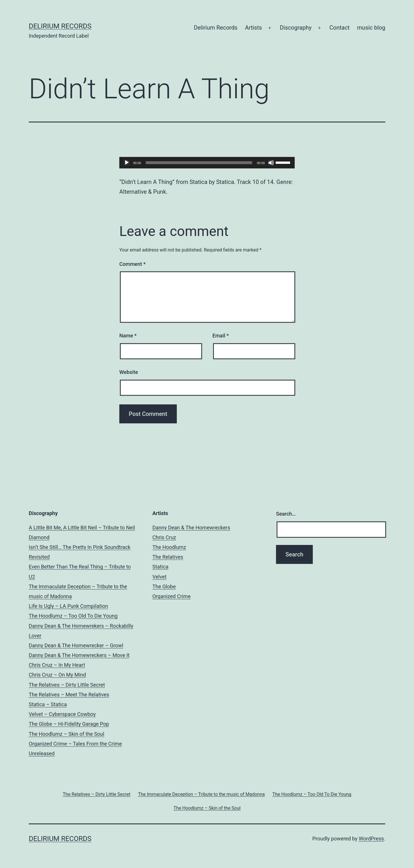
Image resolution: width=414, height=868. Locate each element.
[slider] (199, 163)
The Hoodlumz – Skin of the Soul (67, 734)
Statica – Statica (48, 704)
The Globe (164, 586)
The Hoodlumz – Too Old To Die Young (73, 616)
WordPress (371, 839)
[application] (207, 163)
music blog (371, 28)
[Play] (127, 163)
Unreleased (42, 753)
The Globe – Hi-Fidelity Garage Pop (69, 724)
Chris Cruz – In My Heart (57, 665)
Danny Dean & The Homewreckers (191, 528)
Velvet (159, 577)
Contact (340, 28)
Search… (286, 514)
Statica (160, 567)
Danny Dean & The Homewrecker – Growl (76, 645)
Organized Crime (171, 596)
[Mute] (271, 163)
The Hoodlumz (169, 547)
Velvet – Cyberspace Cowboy (62, 714)
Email (221, 336)
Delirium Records (60, 26)
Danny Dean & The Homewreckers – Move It (79, 655)
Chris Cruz (164, 537)
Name (128, 336)
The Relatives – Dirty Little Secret (67, 685)
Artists (253, 28)
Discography (296, 28)
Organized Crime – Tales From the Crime (75, 744)
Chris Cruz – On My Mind (57, 675)
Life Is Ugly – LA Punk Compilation (68, 606)
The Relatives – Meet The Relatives (69, 695)
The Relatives (168, 557)
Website (129, 372)
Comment (132, 264)
